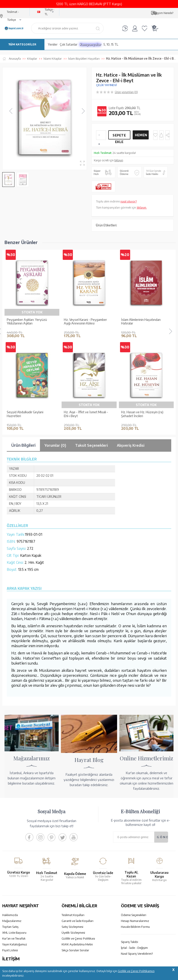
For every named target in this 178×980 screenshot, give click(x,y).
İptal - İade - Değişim (134, 948)
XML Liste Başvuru (14, 933)
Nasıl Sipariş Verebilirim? (137, 954)
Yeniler (53, 44)
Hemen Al (141, 136)
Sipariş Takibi (129, 942)
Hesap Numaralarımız (135, 921)
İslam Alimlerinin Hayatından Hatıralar (141, 322)
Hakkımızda (10, 915)
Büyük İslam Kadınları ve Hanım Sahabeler (28, 414)
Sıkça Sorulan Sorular (75, 950)
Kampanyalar (90, 44)
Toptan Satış (10, 927)
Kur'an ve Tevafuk (14, 938)
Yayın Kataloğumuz (15, 944)
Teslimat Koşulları (73, 915)
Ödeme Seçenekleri (134, 915)
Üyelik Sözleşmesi (73, 933)
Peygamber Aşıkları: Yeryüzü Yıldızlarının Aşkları (27, 322)
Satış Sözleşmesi (72, 927)
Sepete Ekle (119, 136)
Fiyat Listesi (10, 950)
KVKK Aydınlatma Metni (77, 944)
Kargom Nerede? (163, 13)
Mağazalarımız (12, 921)
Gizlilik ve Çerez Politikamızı (136, 971)
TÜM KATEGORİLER (22, 44)
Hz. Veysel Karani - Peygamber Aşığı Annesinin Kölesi (85, 322)
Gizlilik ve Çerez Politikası (78, 938)
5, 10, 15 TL (111, 44)
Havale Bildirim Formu (135, 927)
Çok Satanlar (69, 44)
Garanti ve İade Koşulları (77, 921)
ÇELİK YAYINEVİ (106, 85)
